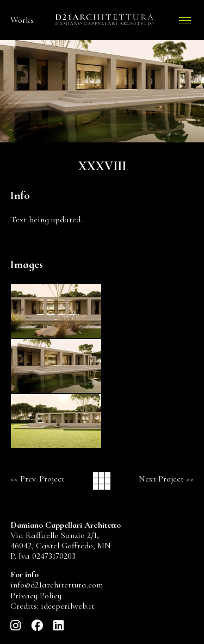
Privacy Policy (36, 596)
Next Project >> (166, 479)
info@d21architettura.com (57, 585)
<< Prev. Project (38, 479)
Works (22, 20)
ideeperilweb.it (68, 606)
